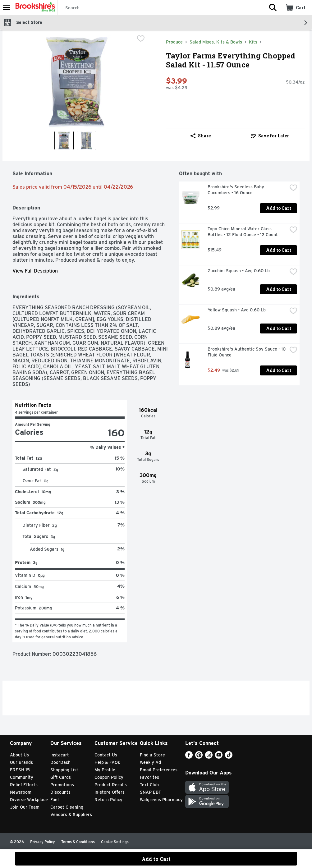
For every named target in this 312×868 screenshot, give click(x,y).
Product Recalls (111, 785)
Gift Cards (61, 777)
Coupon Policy (109, 777)
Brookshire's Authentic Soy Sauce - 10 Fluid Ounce (247, 352)
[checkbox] (141, 39)
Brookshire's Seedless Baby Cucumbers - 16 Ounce (236, 190)
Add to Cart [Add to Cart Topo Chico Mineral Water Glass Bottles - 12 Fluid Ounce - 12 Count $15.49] (279, 250)
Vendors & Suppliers (71, 815)
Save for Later (270, 136)
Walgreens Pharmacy (161, 800)
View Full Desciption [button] (35, 271)
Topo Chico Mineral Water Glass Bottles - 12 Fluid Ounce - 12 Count (243, 232)
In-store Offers (110, 792)
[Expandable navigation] (7, 7)
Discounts (60, 792)
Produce (174, 42)
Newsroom (21, 792)
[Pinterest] (199, 757)
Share (201, 136)
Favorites (149, 777)
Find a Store (152, 755)
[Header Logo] (34, 7)
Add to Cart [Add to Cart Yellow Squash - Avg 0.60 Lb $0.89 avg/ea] (279, 328)
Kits (253, 42)
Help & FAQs (107, 762)
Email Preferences (159, 770)
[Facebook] (189, 757)
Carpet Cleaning (67, 807)
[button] (273, 7)
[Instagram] (209, 757)
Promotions (62, 785)
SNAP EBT (151, 792)
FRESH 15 (20, 770)
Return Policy (108, 800)
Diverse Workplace (29, 800)
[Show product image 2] (86, 140)
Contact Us (106, 755)
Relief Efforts (24, 785)
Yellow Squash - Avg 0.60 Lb (237, 310)
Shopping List (64, 770)
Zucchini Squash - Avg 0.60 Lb (239, 271)
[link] (270, 136)
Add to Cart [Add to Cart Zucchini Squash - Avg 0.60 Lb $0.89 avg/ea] (279, 289)
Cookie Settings (115, 842)
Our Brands (21, 762)
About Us (19, 755)
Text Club (149, 785)
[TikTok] (229, 757)
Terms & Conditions (78, 842)
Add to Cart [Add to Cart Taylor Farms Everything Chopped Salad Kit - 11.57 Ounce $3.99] (156, 859)
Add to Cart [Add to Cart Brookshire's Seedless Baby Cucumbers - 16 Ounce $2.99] (279, 208)
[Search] (160, 8)
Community (22, 777)
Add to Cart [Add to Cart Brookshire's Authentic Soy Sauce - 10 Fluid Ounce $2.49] (279, 370)
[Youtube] (219, 757)
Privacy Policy (43, 842)
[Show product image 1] (64, 140)
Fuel (55, 800)
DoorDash (60, 762)
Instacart (60, 755)
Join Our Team (25, 807)
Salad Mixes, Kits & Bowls (216, 42)
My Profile (105, 770)
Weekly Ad (150, 762)
